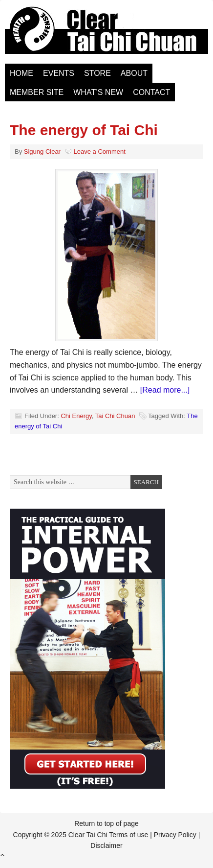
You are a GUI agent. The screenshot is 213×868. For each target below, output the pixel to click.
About (134, 73)
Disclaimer (106, 845)
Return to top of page (106, 823)
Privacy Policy (175, 835)
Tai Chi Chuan (115, 416)
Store (97, 73)
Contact (151, 92)
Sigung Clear (42, 152)
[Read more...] (165, 390)
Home (21, 73)
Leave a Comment (100, 152)
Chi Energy (76, 416)
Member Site (37, 92)
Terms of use (128, 835)
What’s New (98, 92)
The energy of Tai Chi (84, 130)
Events (59, 73)
